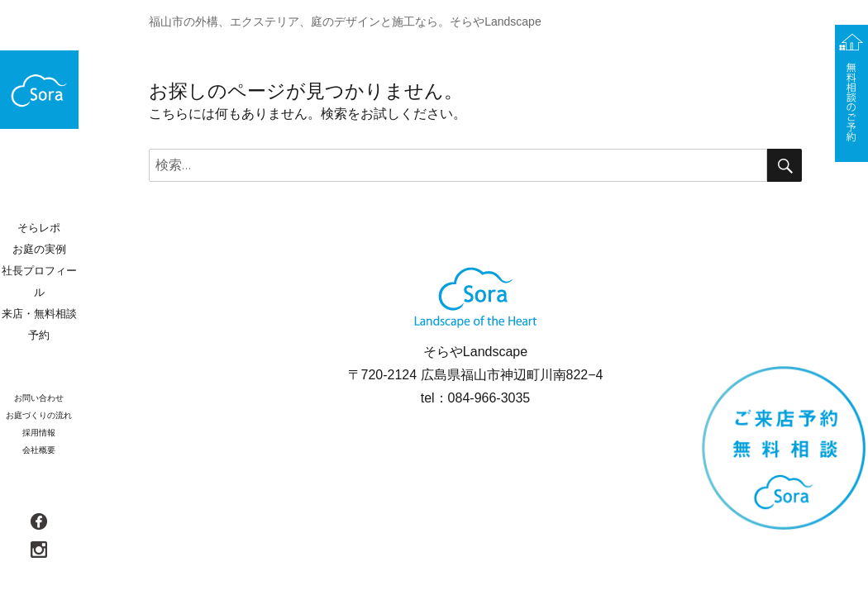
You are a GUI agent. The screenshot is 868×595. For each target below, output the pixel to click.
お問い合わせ (39, 398)
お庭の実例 (39, 249)
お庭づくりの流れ (39, 415)
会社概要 (39, 450)
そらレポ (39, 228)
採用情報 (39, 433)
